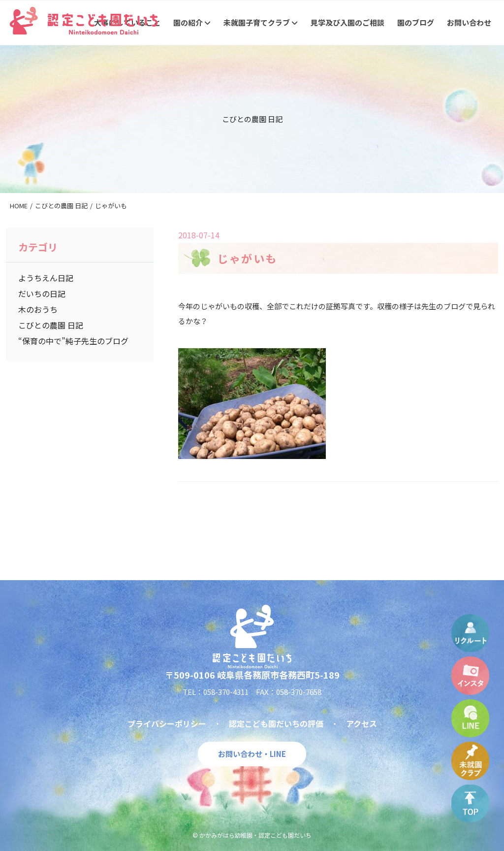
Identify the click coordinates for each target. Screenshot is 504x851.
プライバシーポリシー (167, 723)
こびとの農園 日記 (51, 325)
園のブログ (416, 22)
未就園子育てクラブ (261, 22)
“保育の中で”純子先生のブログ (73, 341)
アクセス (362, 723)
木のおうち (38, 309)
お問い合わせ (469, 22)
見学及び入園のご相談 (347, 22)
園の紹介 (192, 22)
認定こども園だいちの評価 (276, 723)
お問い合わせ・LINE (252, 754)
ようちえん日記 (46, 278)
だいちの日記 (42, 294)
